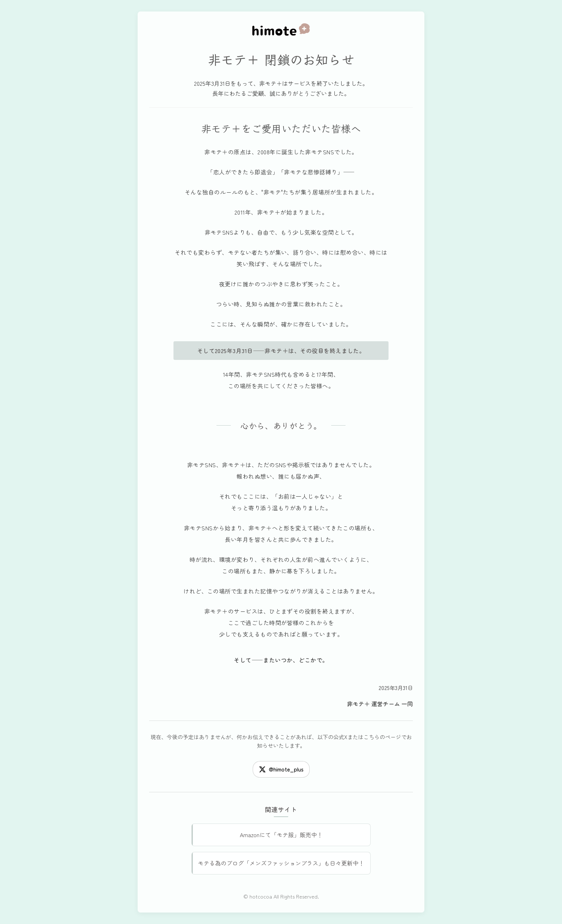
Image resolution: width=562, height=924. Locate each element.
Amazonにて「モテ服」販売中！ (281, 835)
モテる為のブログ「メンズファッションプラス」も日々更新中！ (281, 863)
